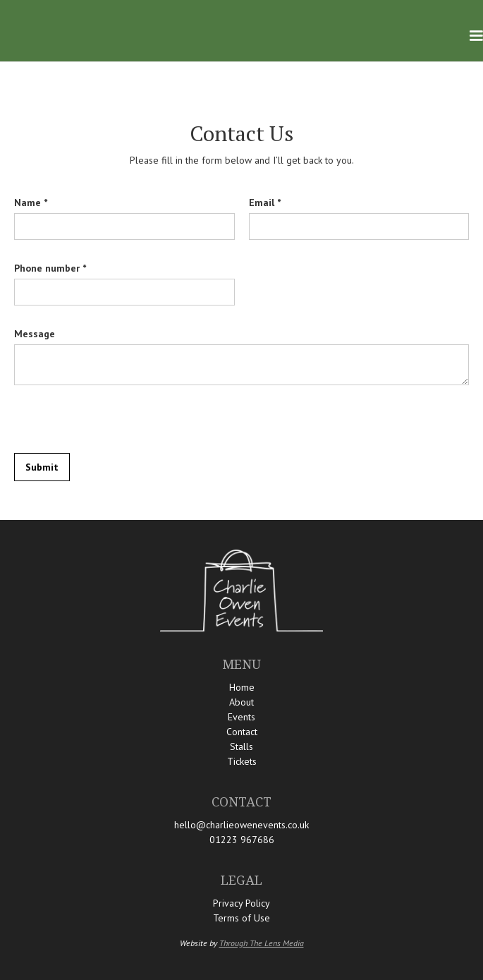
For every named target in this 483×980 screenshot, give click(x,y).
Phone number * (50, 268)
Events (242, 717)
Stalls (242, 746)
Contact (242, 732)
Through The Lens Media (262, 943)
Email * (265, 202)
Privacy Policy (242, 903)
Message (35, 334)
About (242, 702)
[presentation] (121, 420)
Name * (31, 202)
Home (242, 687)
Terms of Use (242, 918)
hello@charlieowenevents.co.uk (242, 825)
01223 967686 (242, 840)
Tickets (242, 761)
